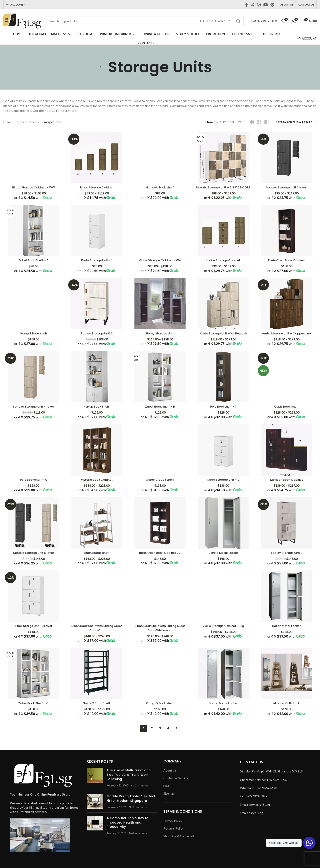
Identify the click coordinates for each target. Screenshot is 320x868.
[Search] (145, 21)
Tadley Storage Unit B (287, 558)
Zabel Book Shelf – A (33, 264)
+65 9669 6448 (267, 795)
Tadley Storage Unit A (97, 338)
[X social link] (252, 5)
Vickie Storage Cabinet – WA (160, 264)
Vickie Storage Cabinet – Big (224, 632)
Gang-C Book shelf (160, 485)
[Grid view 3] (259, 122)
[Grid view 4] (266, 122)
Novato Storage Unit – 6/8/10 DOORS (224, 188)
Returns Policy (173, 835)
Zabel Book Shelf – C (33, 710)
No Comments (136, 788)
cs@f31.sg (256, 820)
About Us (170, 777)
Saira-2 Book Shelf (97, 710)
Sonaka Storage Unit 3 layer (287, 186)
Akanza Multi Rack (287, 710)
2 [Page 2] (152, 735)
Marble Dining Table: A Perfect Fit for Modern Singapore (130, 801)
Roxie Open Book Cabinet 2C (160, 558)
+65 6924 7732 (277, 786)
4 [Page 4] (168, 735)
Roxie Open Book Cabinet (287, 264)
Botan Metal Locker (287, 632)
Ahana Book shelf (97, 558)
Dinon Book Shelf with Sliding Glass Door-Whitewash (160, 634)
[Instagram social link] (259, 5)
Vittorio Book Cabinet (97, 485)
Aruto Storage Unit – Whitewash (224, 338)
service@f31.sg (259, 811)
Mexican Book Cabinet (287, 485)
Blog (166, 793)
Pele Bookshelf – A (33, 485)
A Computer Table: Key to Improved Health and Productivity (124, 825)
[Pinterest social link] (272, 5)
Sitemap (169, 800)
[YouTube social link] (266, 5)
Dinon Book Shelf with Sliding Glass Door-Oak (97, 634)
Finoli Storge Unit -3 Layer (33, 632)
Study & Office (26, 122)
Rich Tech (87, 861)
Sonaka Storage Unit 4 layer (33, 411)
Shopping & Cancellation (180, 843)
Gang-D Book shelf (160, 710)
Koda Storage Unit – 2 (224, 485)
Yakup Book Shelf (96, 411)
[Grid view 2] (252, 122)
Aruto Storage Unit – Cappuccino (287, 338)
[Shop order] (296, 122)
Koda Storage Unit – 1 (96, 264)
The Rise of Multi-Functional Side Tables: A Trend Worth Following (130, 779)
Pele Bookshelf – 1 (224, 411)
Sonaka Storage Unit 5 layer (33, 558)
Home (8, 122)
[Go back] (103, 67)
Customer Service (176, 785)
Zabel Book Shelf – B (160, 411)
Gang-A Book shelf (160, 186)
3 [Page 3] (160, 735)
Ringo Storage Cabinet (96, 186)
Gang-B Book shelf (33, 338)
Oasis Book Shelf (287, 411)
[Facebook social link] (247, 5)
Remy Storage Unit (160, 338)
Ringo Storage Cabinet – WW (33, 186)
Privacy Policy (173, 827)
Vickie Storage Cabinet (224, 264)
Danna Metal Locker (224, 710)
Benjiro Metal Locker (224, 558)
